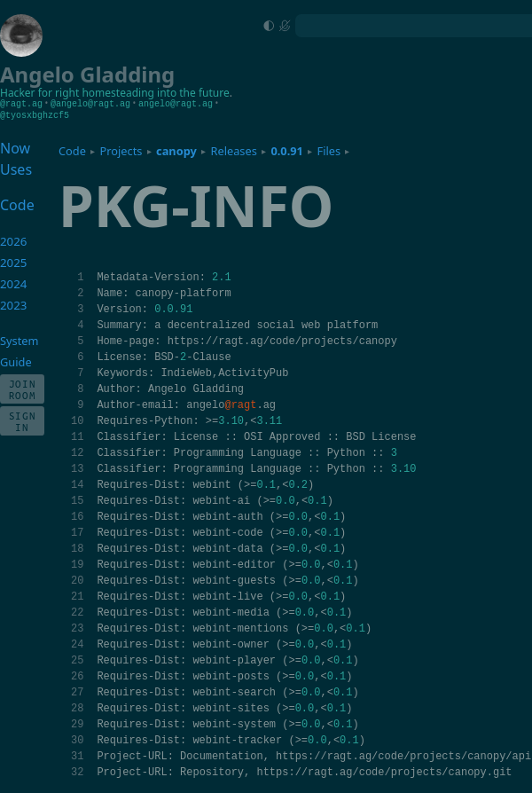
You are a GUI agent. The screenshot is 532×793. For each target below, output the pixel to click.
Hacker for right (39, 93)
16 (77, 516)
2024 (14, 283)
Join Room (23, 389)
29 (77, 723)
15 (77, 500)
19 (77, 564)
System (19, 340)
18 (77, 548)
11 (77, 436)
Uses (16, 169)
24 (77, 644)
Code (72, 150)
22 (77, 612)
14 (77, 484)
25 (77, 660)
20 (77, 580)
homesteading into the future (155, 93)
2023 (14, 304)
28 (77, 707)
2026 (14, 240)
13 (77, 468)
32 (77, 771)
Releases (233, 150)
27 (77, 691)
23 (77, 628)
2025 (14, 262)
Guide (16, 361)
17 (77, 532)
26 (77, 675)
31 (77, 755)
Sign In (23, 420)
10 (77, 420)
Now (15, 147)
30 (77, 739)
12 (77, 452)
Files (329, 150)
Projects (121, 150)
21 (77, 596)
